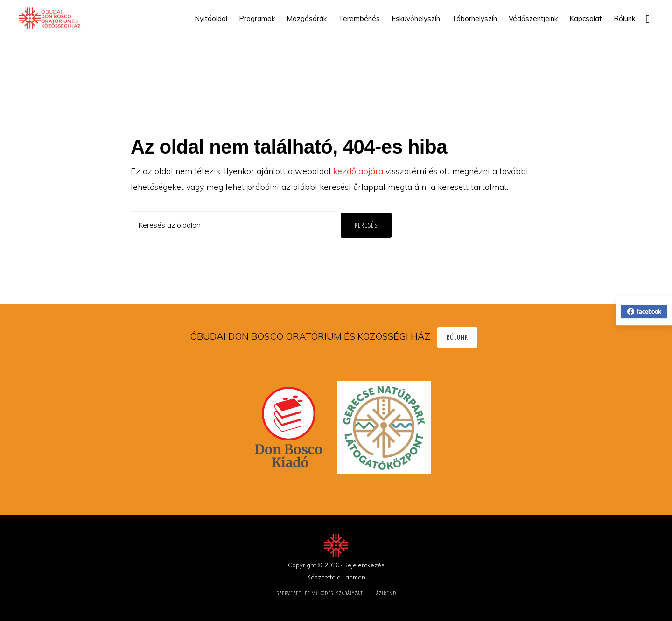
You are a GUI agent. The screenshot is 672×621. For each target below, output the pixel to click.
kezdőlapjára (358, 171)
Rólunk (457, 337)
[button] (648, 18)
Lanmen (354, 577)
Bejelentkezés (364, 565)
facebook (644, 311)
